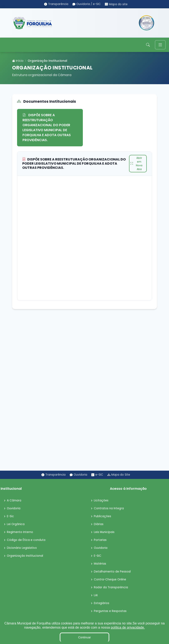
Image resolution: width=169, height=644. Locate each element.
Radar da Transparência (111, 588)
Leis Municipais (104, 532)
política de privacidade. (128, 627)
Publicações (103, 517)
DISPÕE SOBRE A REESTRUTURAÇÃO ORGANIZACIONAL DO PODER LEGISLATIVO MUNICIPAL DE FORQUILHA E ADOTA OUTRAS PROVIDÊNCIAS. (47, 128)
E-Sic (11, 517)
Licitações (101, 501)
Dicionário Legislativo (22, 548)
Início (18, 61)
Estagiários (102, 603)
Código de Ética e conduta (26, 540)
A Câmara (14, 501)
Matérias (100, 564)
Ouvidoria (14, 509)
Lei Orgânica (16, 524)
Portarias (100, 540)
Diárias (99, 524)
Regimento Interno (21, 532)
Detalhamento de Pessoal (113, 572)
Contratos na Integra (109, 509)
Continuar (85, 637)
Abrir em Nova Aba (137, 164)
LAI (96, 596)
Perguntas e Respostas (110, 611)
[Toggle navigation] (160, 45)
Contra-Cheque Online (111, 580)
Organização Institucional (25, 556)
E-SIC (98, 556)
